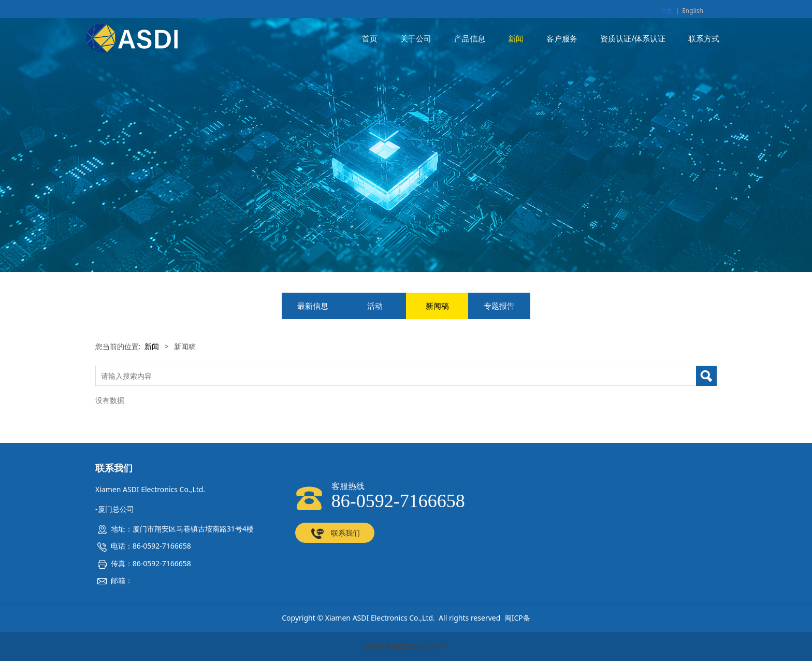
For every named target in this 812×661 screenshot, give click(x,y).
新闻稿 (437, 306)
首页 (370, 39)
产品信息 (470, 39)
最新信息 (313, 306)
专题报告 (499, 306)
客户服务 (562, 39)
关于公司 (416, 39)
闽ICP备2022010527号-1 (406, 646)
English (693, 11)
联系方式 (704, 39)
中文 (666, 11)
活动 (375, 306)
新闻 (516, 39)
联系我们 (335, 534)
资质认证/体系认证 (633, 39)
